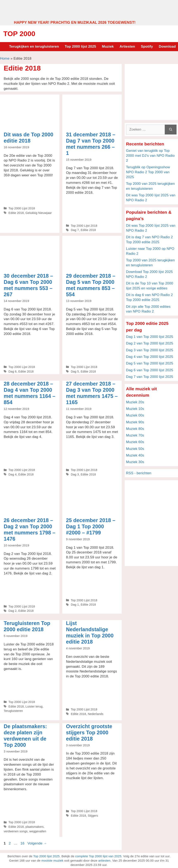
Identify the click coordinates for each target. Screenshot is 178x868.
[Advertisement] (89, 10)
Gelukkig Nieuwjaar (39, 213)
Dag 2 (12, 611)
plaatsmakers (35, 827)
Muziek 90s (135, 422)
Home (5, 58)
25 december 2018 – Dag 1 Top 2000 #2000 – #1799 (91, 526)
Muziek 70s (135, 435)
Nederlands (96, 714)
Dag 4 (12, 474)
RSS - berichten (139, 473)
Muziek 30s (135, 462)
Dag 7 (75, 230)
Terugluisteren (13, 711)
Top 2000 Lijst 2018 (22, 208)
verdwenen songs (16, 831)
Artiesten (127, 47)
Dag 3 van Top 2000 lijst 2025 (150, 350)
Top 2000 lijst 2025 (80, 47)
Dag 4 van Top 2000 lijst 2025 (150, 357)
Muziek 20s (135, 402)
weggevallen (38, 831)
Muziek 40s (135, 455)
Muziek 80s (135, 429)
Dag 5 (75, 371)
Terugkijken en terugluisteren (34, 47)
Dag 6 (12, 371)
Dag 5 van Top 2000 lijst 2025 (150, 363)
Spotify (147, 47)
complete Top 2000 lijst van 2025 (98, 856)
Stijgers (93, 816)
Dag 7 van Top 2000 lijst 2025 (150, 377)
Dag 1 (75, 605)
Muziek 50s (135, 449)
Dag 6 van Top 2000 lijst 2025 (150, 370)
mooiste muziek (52, 860)
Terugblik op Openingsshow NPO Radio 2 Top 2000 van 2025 (148, 172)
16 (23, 843)
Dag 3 (75, 474)
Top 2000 (19, 34)
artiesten (104, 860)
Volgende (37, 843)
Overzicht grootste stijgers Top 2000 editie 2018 (89, 732)
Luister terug (34, 706)
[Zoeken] (171, 130)
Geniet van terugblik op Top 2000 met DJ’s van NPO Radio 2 (150, 156)
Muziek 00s (135, 415)
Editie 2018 (16, 213)
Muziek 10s (135, 409)
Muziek (108, 47)
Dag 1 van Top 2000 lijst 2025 (150, 337)
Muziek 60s (135, 442)
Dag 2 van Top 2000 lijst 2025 (150, 343)
